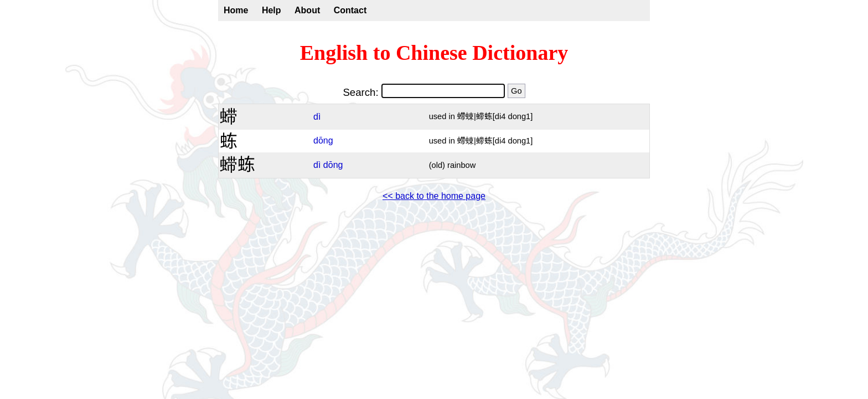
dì (317, 117)
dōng (323, 140)
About (307, 10)
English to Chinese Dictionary (434, 53)
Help (272, 10)
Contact (350, 10)
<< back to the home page (434, 196)
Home (236, 10)
